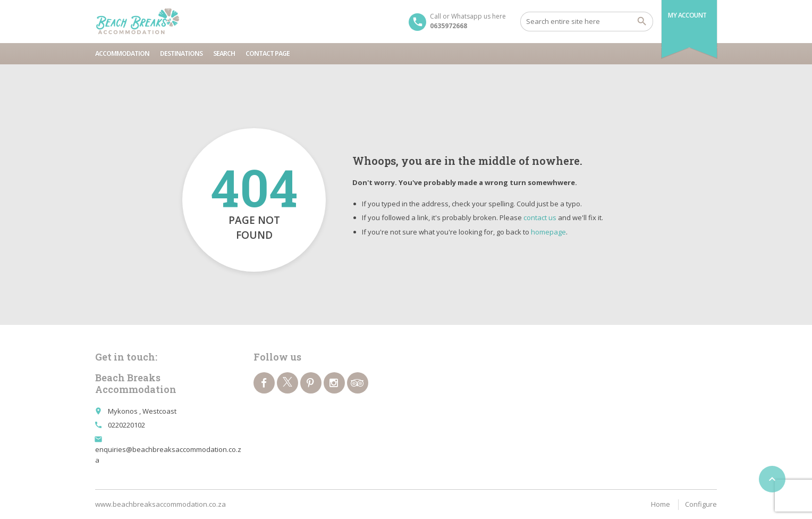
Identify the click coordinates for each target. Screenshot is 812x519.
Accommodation (122, 53)
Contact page (268, 53)
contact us (540, 217)
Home (661, 504)
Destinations (181, 53)
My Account (687, 15)
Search (224, 53)
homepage (548, 232)
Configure (701, 504)
